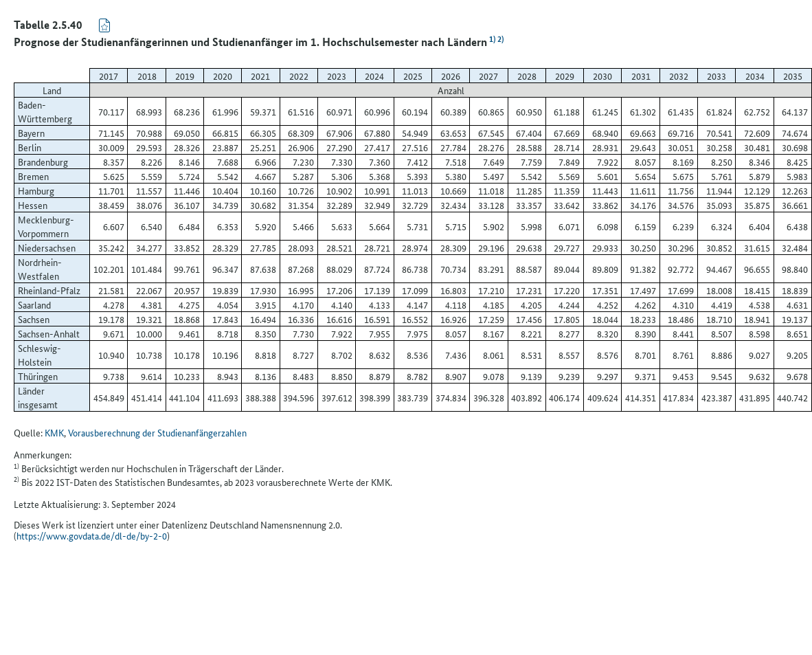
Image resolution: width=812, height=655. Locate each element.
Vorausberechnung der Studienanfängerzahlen (157, 432)
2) (499, 38)
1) (491, 38)
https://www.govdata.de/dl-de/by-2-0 (92, 535)
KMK (54, 432)
